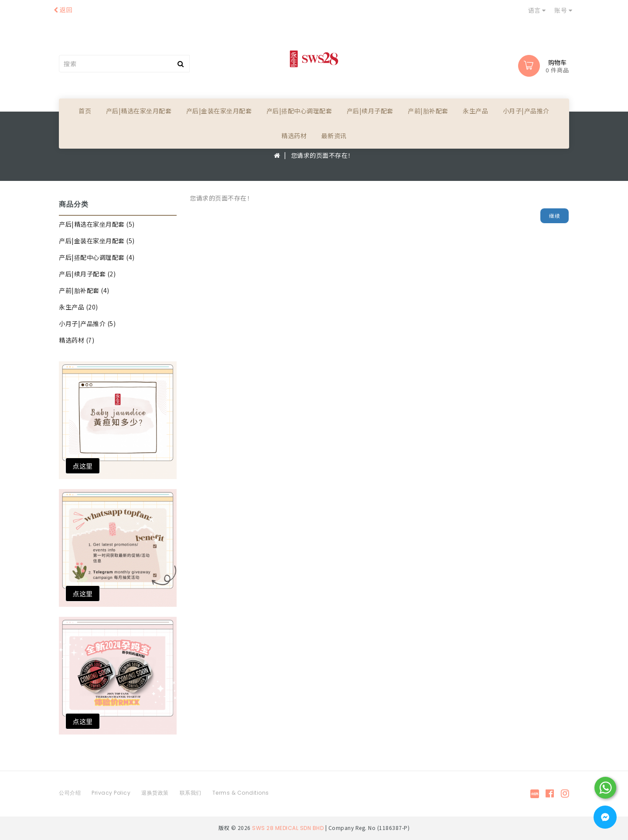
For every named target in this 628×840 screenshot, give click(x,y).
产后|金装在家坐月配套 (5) (97, 241)
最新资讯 (334, 136)
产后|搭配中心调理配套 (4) (97, 257)
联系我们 (191, 793)
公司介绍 (70, 793)
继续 (555, 216)
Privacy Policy (111, 793)
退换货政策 (155, 793)
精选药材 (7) (77, 340)
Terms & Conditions (241, 793)
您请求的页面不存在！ (323, 155)
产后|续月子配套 (370, 111)
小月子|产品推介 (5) (87, 323)
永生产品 (475, 111)
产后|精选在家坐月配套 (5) (97, 224)
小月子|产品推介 (526, 111)
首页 (85, 111)
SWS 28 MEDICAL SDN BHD (288, 828)
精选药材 (294, 136)
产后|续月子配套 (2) (87, 274)
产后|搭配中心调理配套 (299, 111)
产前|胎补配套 (428, 111)
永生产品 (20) (78, 307)
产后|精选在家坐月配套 (139, 111)
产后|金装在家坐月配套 (219, 111)
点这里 (83, 466)
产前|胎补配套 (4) (84, 290)
